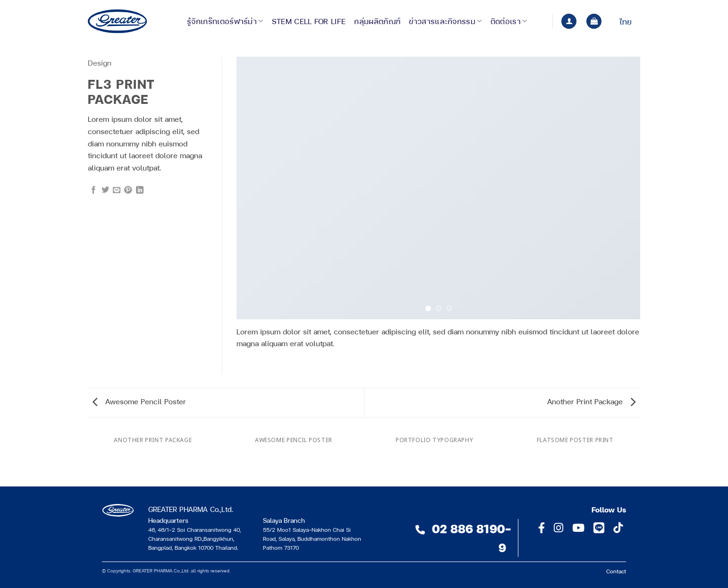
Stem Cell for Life (309, 21)
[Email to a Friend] (117, 190)
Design (100, 63)
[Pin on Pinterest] (128, 190)
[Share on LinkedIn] (140, 190)
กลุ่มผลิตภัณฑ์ (377, 21)
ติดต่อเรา (509, 21)
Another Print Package (591, 401)
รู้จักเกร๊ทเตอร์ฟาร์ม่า (225, 21)
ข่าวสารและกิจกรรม (445, 21)
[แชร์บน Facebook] (93, 190)
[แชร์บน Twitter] (105, 190)
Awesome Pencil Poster (139, 401)
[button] (569, 21)
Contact (616, 571)
